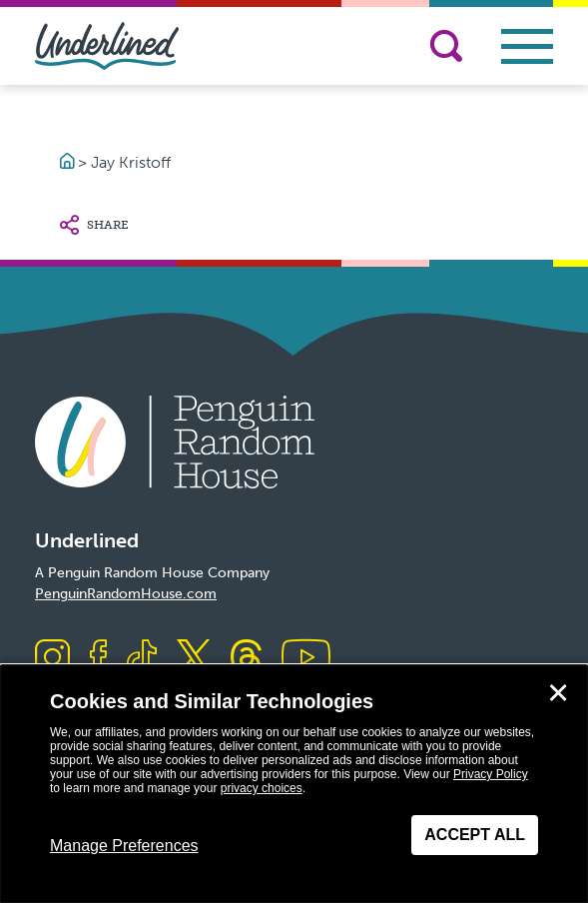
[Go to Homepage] (69, 162)
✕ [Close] (558, 693)
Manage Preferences (124, 846)
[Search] (446, 46)
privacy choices (262, 788)
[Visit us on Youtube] (306, 659)
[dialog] (294, 784)
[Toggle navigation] (527, 46)
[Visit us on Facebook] (98, 659)
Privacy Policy (491, 774)
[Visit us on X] (194, 659)
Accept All (475, 835)
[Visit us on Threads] (246, 659)
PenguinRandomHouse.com (126, 594)
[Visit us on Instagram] (52, 659)
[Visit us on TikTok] (142, 659)
